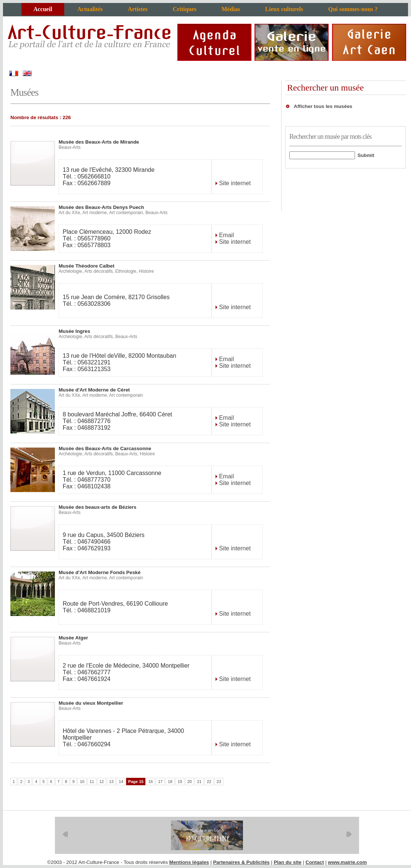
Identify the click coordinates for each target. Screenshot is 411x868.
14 (121, 782)
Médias (231, 9)
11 (92, 782)
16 (151, 782)
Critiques (184, 9)
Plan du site (288, 862)
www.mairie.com (347, 862)
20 (190, 782)
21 (199, 782)
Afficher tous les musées (323, 106)
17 (160, 782)
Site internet (234, 183)
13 (111, 782)
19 (180, 782)
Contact (315, 862)
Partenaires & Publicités (241, 862)
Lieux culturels (284, 9)
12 (102, 782)
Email (226, 235)
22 (209, 782)
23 (219, 782)
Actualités (90, 9)
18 (170, 782)
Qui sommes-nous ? (353, 9)
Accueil (43, 9)
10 (82, 782)
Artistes (137, 9)
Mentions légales (189, 862)
